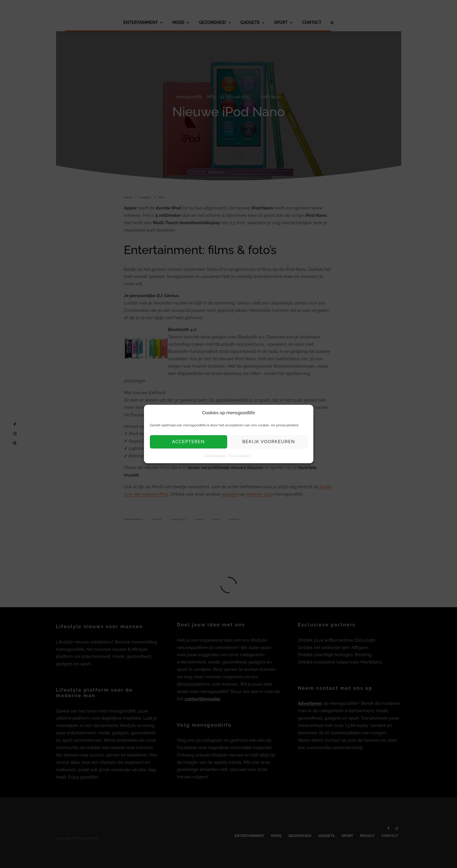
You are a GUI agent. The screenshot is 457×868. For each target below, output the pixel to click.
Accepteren (188, 442)
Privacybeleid (239, 455)
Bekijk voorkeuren (269, 442)
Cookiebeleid (214, 455)
